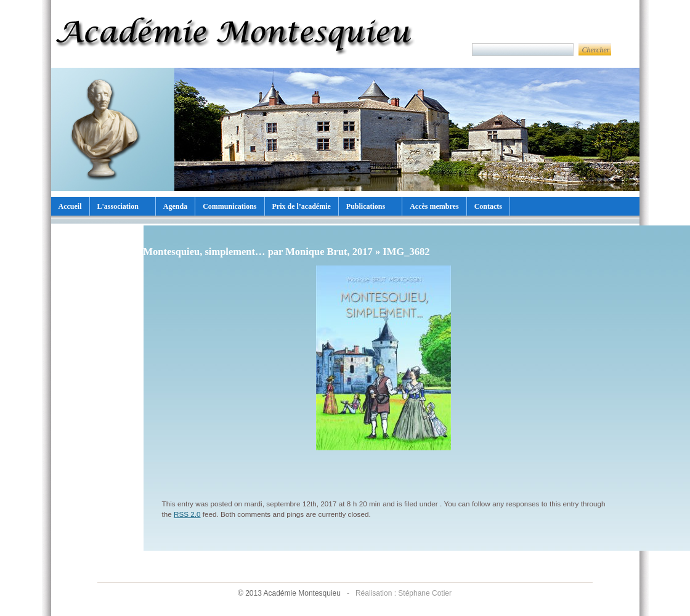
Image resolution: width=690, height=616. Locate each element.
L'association (118, 206)
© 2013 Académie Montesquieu (290, 593)
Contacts (488, 206)
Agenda (175, 206)
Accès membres (434, 206)
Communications (229, 206)
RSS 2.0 (187, 514)
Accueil (70, 206)
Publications (366, 206)
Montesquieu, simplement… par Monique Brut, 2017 (258, 252)
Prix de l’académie (302, 206)
